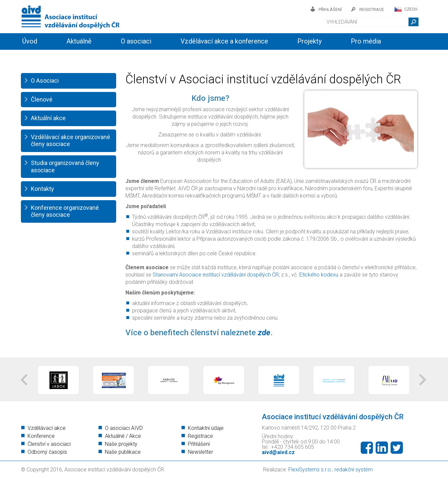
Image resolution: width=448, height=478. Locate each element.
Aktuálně (79, 41)
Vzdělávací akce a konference (224, 41)
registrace (372, 9)
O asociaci (136, 41)
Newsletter (200, 452)
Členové (42, 99)
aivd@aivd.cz (278, 452)
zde (264, 333)
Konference (41, 436)
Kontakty (168, 57)
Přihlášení (199, 444)
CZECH (411, 9)
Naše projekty (121, 444)
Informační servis (47, 57)
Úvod (30, 41)
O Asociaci (45, 80)
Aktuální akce (48, 118)
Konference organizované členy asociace (65, 211)
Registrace (200, 436)
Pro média (366, 41)
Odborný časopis (47, 452)
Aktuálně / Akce (123, 436)
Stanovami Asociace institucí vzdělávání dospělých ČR (216, 275)
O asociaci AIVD (124, 428)
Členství (114, 57)
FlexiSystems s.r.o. (310, 470)
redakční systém (354, 470)
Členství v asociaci (49, 444)
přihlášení (330, 9)
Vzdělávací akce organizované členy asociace (71, 141)
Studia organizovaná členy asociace (65, 166)
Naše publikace (123, 452)
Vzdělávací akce (47, 428)
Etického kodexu (319, 275)
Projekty (309, 41)
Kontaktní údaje (206, 428)
